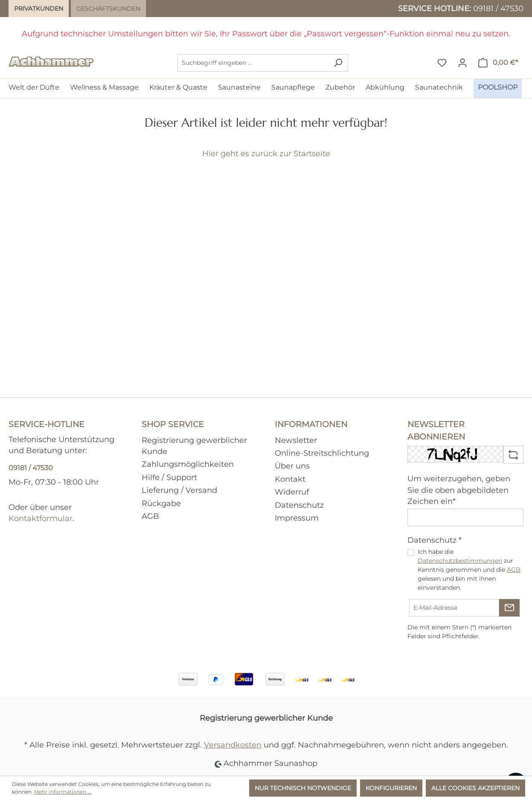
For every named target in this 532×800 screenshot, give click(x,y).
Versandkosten (233, 745)
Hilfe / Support (169, 477)
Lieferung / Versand (179, 490)
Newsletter (296, 440)
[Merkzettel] (442, 63)
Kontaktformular (41, 518)
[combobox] (253, 63)
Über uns (292, 466)
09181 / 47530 (498, 8)
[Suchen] (338, 63)
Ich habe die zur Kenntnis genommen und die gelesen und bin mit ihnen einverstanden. (469, 570)
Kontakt (290, 479)
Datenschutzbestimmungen (460, 561)
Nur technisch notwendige (303, 788)
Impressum (297, 518)
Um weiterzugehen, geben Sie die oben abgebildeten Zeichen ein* (459, 490)
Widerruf (292, 492)
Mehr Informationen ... (63, 792)
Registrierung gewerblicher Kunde (266, 718)
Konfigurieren (391, 788)
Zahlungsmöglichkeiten (188, 464)
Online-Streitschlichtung (322, 453)
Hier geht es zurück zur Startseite (266, 153)
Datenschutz (299, 505)
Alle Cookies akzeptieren (475, 788)
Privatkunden (39, 9)
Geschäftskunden (108, 9)
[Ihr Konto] (462, 63)
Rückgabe (161, 503)
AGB (150, 516)
